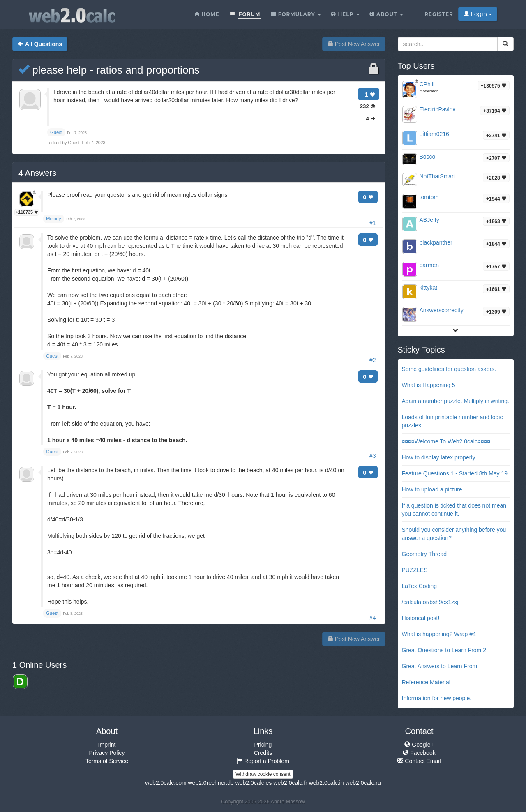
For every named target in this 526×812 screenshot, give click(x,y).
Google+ (419, 745)
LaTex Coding (420, 586)
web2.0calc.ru (363, 783)
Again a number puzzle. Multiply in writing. (456, 401)
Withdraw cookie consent (263, 774)
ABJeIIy (429, 220)
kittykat (429, 288)
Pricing (263, 745)
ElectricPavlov (438, 109)
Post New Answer (354, 44)
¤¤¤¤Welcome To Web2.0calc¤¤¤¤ (446, 441)
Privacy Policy (107, 753)
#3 (373, 456)
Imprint (107, 745)
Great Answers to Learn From (440, 666)
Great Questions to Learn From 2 (444, 650)
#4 (373, 618)
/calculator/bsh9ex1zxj (430, 602)
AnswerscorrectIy (442, 310)
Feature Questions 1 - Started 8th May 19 (455, 473)
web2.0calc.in (326, 783)
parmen (429, 265)
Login (478, 14)
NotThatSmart (437, 176)
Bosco (428, 157)
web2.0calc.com (166, 783)
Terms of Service (107, 761)
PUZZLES (415, 570)
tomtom (429, 197)
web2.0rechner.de (211, 783)
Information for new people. (437, 698)
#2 (373, 360)
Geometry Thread (424, 554)
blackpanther (436, 242)
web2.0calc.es (254, 783)
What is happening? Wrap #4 (439, 634)
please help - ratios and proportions (109, 70)
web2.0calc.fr (290, 783)
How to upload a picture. (433, 489)
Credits (263, 753)
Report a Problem (263, 761)
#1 (373, 223)
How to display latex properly (439, 457)
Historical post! (421, 618)
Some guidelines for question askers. (449, 369)
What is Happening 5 (429, 385)
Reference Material (426, 682)
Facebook (419, 753)
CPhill (427, 84)
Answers (37, 173)
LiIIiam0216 (434, 134)
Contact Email (419, 761)
